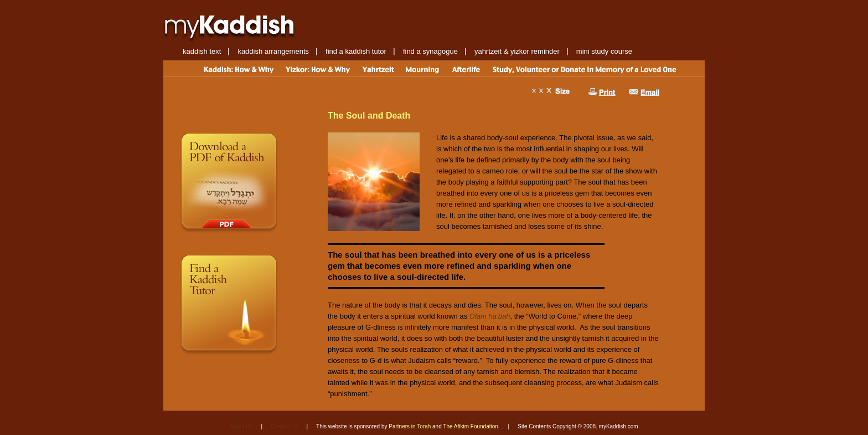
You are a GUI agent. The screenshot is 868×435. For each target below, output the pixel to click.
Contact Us (284, 426)
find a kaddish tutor (356, 51)
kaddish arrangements (273, 51)
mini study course (604, 51)
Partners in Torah (410, 426)
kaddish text (202, 51)
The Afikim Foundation (471, 426)
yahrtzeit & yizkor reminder (517, 51)
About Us (241, 426)
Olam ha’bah (490, 316)
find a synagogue (430, 51)
